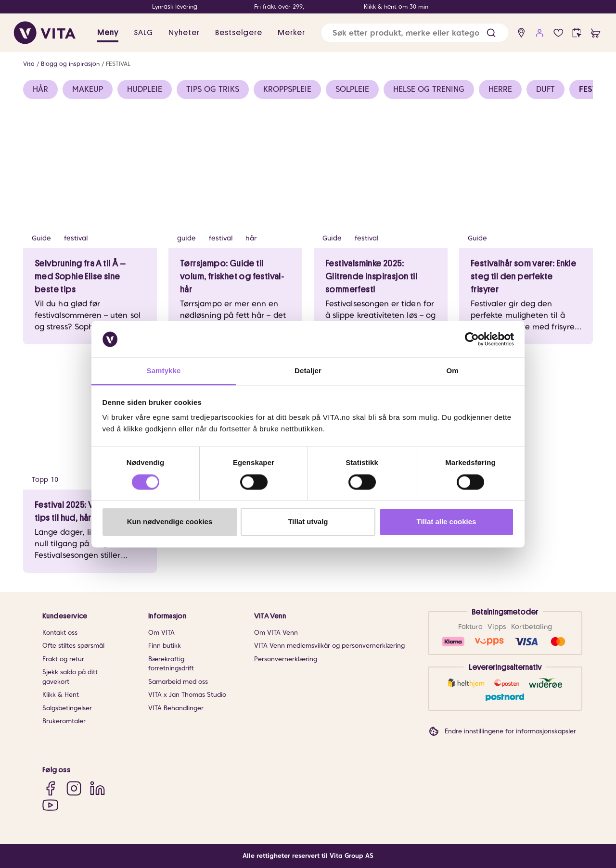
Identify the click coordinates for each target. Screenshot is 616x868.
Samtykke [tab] (164, 371)
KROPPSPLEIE (287, 89)
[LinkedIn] (97, 788)
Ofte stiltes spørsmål (73, 646)
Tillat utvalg (308, 522)
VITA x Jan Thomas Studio (187, 695)
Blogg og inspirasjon (70, 64)
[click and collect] (577, 33)
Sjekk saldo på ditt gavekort (70, 677)
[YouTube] (50, 805)
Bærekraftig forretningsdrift (171, 664)
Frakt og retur (63, 659)
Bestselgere (239, 33)
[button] (491, 33)
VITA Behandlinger (176, 708)
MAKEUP (88, 89)
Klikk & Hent (61, 695)
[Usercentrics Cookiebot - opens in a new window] (472, 339)
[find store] (521, 33)
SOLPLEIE (352, 89)
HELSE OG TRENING (429, 89)
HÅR (40, 89)
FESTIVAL (118, 64)
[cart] (596, 33)
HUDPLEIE (145, 89)
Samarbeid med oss (178, 682)
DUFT (545, 89)
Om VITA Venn (276, 633)
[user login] (540, 33)
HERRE (500, 89)
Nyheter (184, 33)
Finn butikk (165, 646)
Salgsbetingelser (67, 708)
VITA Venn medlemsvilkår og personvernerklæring (329, 646)
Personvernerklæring (286, 659)
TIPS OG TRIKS (213, 89)
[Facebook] (50, 788)
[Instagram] (74, 788)
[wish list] (558, 33)
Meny (108, 33)
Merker (291, 33)
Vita (29, 64)
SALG (143, 33)
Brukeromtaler (64, 721)
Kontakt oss (60, 633)
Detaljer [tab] (308, 371)
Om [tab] (452, 371)
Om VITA (161, 633)
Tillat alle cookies (447, 522)
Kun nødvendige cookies (170, 522)
